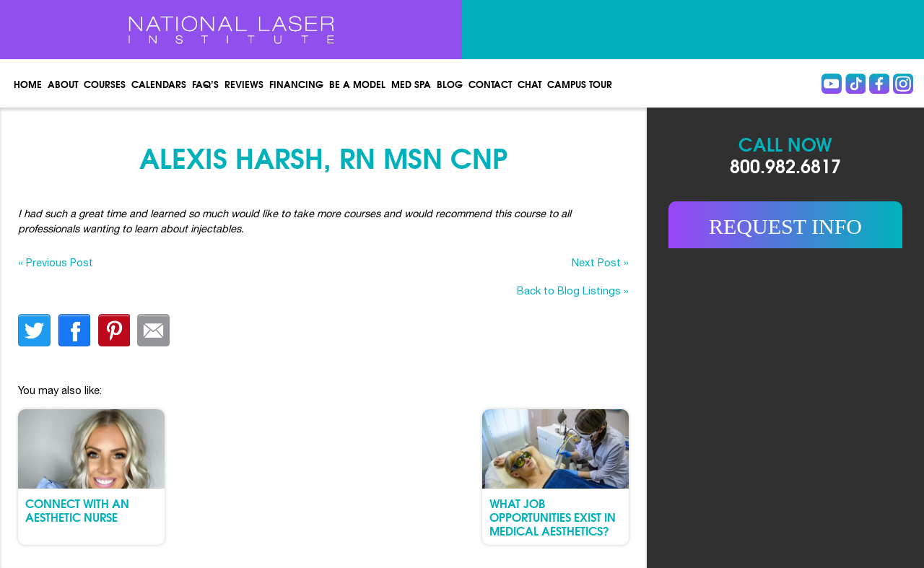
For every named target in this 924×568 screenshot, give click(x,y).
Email (153, 330)
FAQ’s (205, 84)
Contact (490, 84)
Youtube (832, 84)
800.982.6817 (785, 165)
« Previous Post (56, 262)
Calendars (159, 84)
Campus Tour (580, 84)
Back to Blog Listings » (573, 290)
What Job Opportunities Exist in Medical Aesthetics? (553, 516)
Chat (529, 84)
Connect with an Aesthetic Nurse (77, 510)
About (63, 84)
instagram (903, 84)
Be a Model (357, 84)
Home (28, 84)
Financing (296, 84)
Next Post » (600, 262)
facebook (74, 330)
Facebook (879, 84)
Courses (105, 84)
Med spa (411, 84)
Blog (450, 84)
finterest (114, 330)
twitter (34, 330)
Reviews (244, 84)
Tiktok (855, 84)
